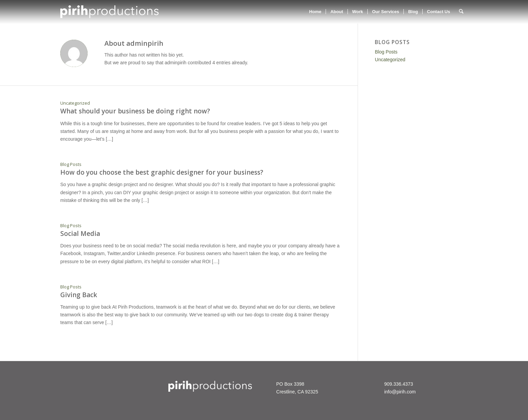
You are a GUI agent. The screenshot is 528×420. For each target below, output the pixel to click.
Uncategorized (75, 103)
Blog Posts (71, 164)
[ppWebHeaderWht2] (109, 12)
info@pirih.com (400, 392)
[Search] (461, 12)
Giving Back (79, 295)
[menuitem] (315, 12)
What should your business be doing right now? (135, 111)
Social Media (80, 234)
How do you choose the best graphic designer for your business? (162, 172)
